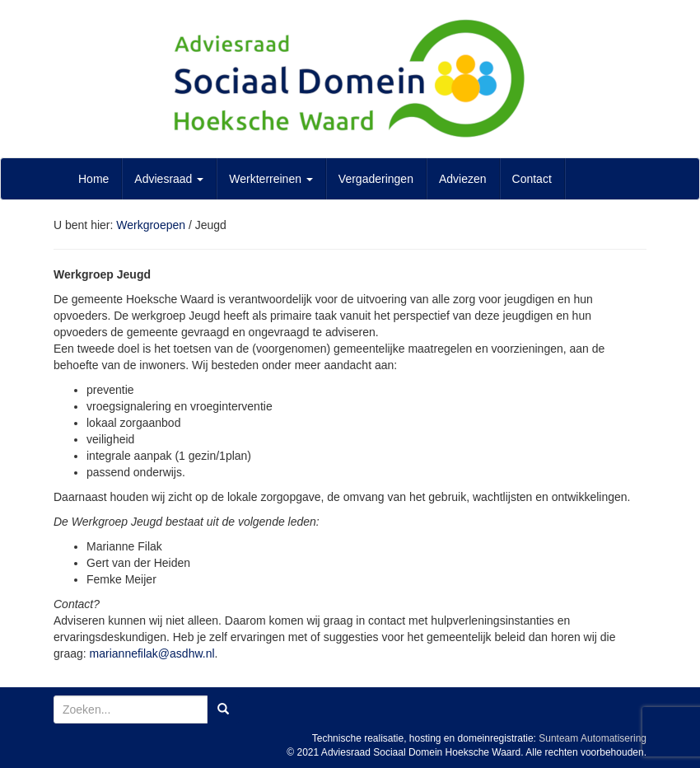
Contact (532, 179)
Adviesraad (169, 179)
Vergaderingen (376, 179)
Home (93, 179)
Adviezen (463, 179)
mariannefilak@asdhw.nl (152, 653)
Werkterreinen (271, 179)
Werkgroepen (151, 225)
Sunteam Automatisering (593, 738)
